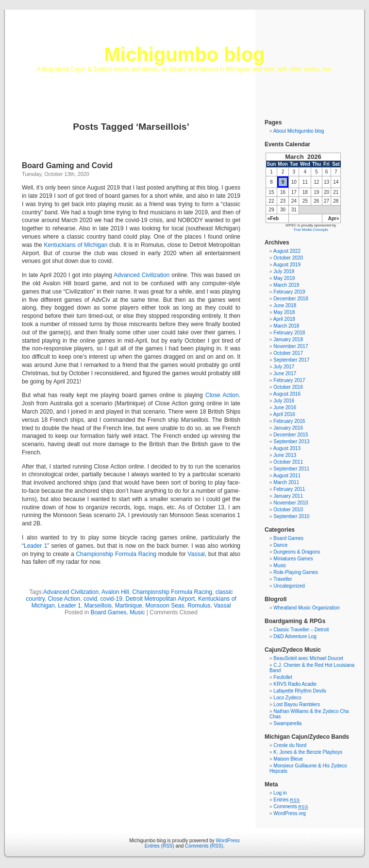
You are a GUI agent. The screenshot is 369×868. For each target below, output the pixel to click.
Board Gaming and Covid (67, 165)
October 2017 (288, 353)
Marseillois (98, 606)
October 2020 (288, 258)
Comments (291, 807)
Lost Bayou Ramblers (297, 704)
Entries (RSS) (159, 846)
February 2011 (289, 489)
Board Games (108, 612)
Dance (280, 545)
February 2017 (289, 380)
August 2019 (287, 265)
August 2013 (287, 448)
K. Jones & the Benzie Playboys (308, 752)
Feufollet (283, 677)
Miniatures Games (293, 559)
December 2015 (291, 435)
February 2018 (289, 333)
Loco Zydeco (287, 698)
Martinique (129, 606)
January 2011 (288, 496)
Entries (286, 800)
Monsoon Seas (165, 606)
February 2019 (289, 292)
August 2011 (287, 476)
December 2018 (291, 299)
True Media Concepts (310, 230)
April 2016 (284, 414)
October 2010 (288, 510)
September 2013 (291, 442)
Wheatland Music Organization (306, 608)
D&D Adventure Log (295, 636)
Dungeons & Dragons (297, 552)
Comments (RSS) (204, 846)
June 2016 (285, 408)
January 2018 (288, 339)
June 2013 (285, 455)
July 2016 (284, 401)
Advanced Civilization (142, 275)
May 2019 (284, 278)
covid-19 (111, 599)
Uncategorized (289, 586)
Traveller (283, 579)
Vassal (196, 554)
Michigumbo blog (184, 54)
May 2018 (284, 312)
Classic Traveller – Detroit (301, 630)
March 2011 (286, 482)
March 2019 (286, 285)
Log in (280, 793)
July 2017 (284, 367)
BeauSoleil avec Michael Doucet (308, 658)
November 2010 (291, 503)
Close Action (222, 395)
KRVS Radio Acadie (295, 684)
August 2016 (287, 394)
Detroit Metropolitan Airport (160, 599)
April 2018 (284, 319)
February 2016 (289, 421)
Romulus (199, 606)
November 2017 (291, 346)
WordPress (228, 841)
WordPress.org (290, 813)
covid (90, 599)
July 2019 (284, 271)
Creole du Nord (290, 745)
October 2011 (288, 462)
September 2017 (291, 360)
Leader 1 (35, 546)
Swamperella (287, 723)
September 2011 (291, 469)
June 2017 (285, 373)
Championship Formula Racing (116, 554)
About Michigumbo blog (299, 131)
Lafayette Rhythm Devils (300, 691)
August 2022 (287, 251)
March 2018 (286, 326)
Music (137, 612)
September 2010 (291, 516)
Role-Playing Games (296, 572)
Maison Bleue (288, 759)
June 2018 (285, 305)
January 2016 (288, 428)
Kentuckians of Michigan (75, 245)
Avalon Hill (115, 592)
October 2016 (288, 387)
